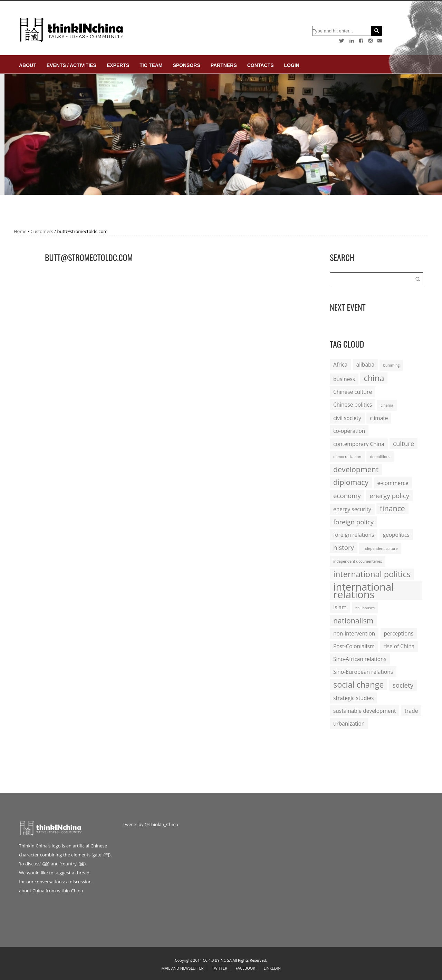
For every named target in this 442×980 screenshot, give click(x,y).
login (291, 65)
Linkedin (272, 968)
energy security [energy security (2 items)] (352, 509)
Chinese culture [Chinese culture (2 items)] (353, 392)
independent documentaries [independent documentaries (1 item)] (358, 561)
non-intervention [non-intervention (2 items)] (354, 633)
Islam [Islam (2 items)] (340, 607)
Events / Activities (71, 65)
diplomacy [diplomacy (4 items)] (351, 482)
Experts (118, 65)
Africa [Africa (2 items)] (340, 365)
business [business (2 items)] (344, 379)
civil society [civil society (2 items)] (347, 418)
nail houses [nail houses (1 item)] (365, 608)
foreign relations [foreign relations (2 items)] (354, 535)
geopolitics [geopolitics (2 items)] (396, 535)
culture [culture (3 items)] (403, 443)
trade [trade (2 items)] (411, 711)
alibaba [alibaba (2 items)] (365, 365)
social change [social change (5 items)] (358, 685)
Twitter (220, 968)
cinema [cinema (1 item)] (387, 405)
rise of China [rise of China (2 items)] (399, 646)
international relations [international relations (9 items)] (364, 591)
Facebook (245, 968)
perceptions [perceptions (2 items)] (399, 633)
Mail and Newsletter (182, 968)
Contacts (261, 65)
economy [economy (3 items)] (347, 496)
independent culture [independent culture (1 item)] (380, 549)
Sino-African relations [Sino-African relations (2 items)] (360, 659)
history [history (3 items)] (344, 547)
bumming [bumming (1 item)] (391, 365)
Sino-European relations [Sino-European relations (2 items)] (363, 672)
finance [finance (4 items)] (392, 508)
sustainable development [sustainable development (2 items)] (364, 711)
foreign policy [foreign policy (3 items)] (353, 522)
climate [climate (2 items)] (379, 418)
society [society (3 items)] (403, 685)
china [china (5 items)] (374, 378)
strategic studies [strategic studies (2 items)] (353, 698)
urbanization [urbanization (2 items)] (349, 724)
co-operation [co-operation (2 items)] (349, 431)
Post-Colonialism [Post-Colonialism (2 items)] (354, 646)
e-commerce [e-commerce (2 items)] (393, 483)
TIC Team (151, 65)
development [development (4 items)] (356, 469)
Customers (42, 231)
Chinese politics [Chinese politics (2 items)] (353, 405)
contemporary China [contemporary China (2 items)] (359, 444)
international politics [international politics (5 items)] (372, 574)
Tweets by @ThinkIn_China (150, 824)
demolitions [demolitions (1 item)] (380, 457)
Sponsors (186, 65)
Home (20, 231)
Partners (224, 65)
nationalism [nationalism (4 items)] (353, 620)
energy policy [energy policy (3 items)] (389, 496)
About (28, 65)
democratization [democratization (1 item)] (347, 457)
